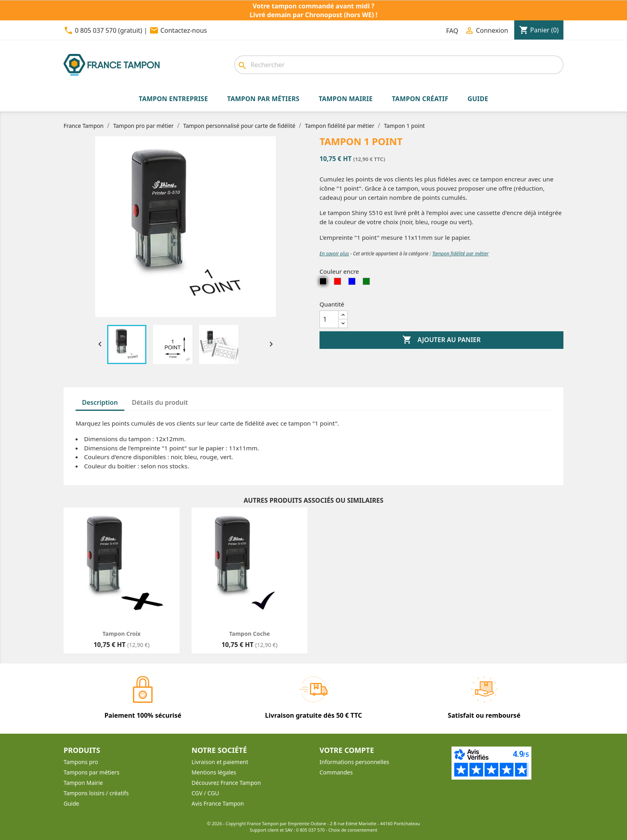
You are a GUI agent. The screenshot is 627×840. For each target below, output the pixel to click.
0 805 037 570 (311, 830)
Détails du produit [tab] (160, 402)
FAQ (452, 31)
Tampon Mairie (83, 783)
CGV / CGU (205, 793)
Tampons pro (81, 762)
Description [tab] (100, 402)
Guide (71, 803)
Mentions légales (214, 772)
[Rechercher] (399, 65)
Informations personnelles (354, 762)
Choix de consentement (353, 830)
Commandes (336, 772)
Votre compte (347, 750)
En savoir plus (334, 254)
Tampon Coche (250, 634)
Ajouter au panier (441, 340)
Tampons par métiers (92, 772)
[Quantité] (329, 319)
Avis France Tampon (218, 803)
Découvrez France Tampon (226, 783)
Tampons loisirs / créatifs (96, 793)
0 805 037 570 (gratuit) (108, 30)
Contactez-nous (184, 30)
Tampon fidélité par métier (460, 254)
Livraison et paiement (220, 762)
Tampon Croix (121, 634)
